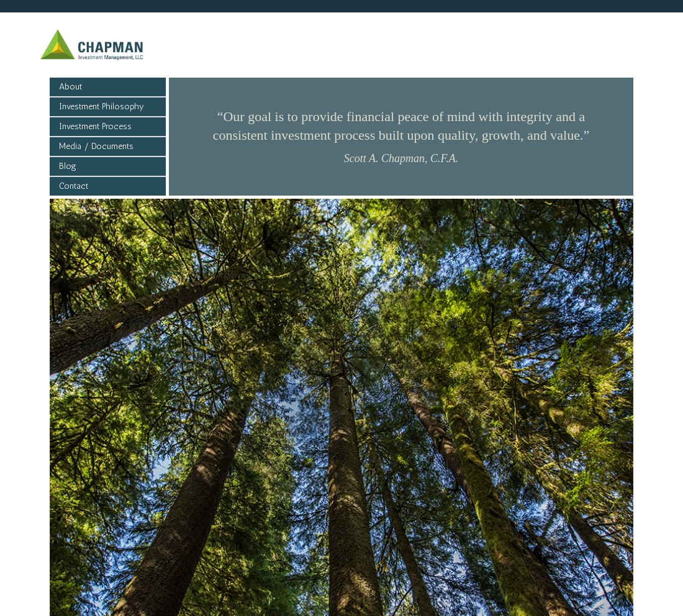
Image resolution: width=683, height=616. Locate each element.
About (70, 87)
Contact (74, 186)
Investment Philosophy (102, 106)
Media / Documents (96, 146)
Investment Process (95, 126)
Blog (68, 166)
